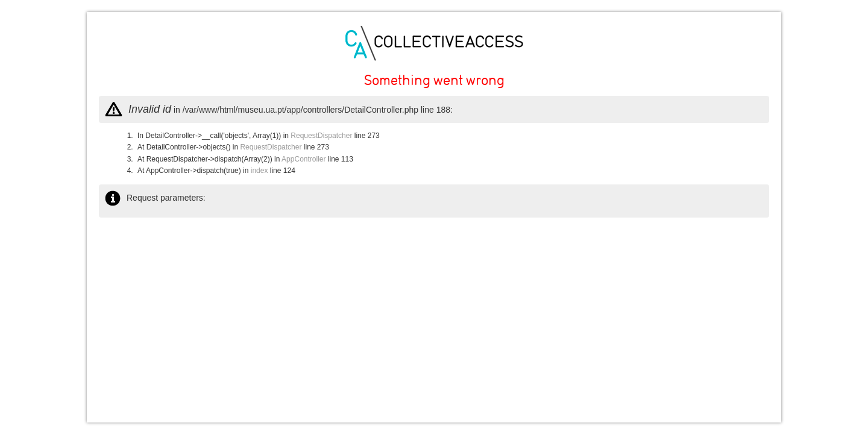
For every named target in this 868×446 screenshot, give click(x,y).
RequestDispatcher (321, 136)
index (259, 171)
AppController (303, 159)
